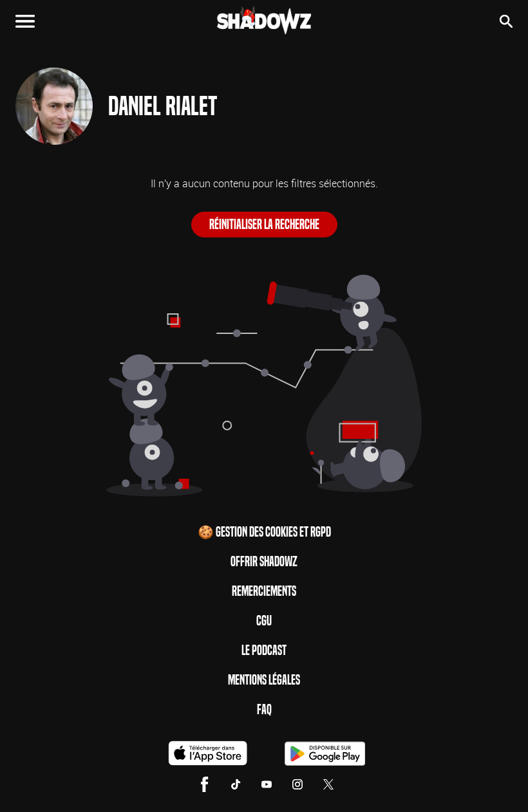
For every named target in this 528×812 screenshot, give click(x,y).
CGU (264, 621)
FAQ (264, 710)
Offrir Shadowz (264, 562)
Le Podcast (264, 651)
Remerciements (264, 591)
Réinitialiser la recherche (264, 225)
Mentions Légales (264, 680)
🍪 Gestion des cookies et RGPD (264, 532)
